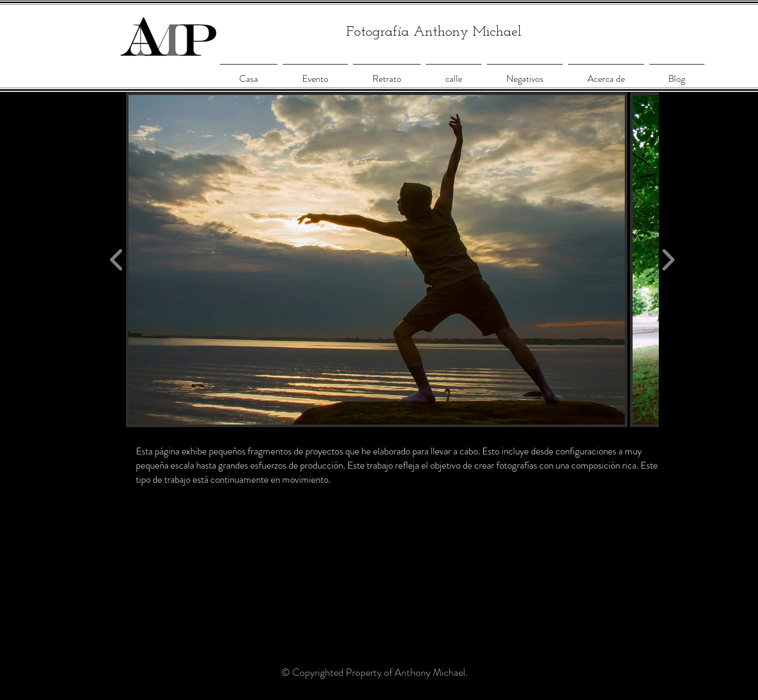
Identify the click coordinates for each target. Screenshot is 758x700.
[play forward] (668, 260)
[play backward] (117, 260)
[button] (377, 260)
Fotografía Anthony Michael (434, 32)
